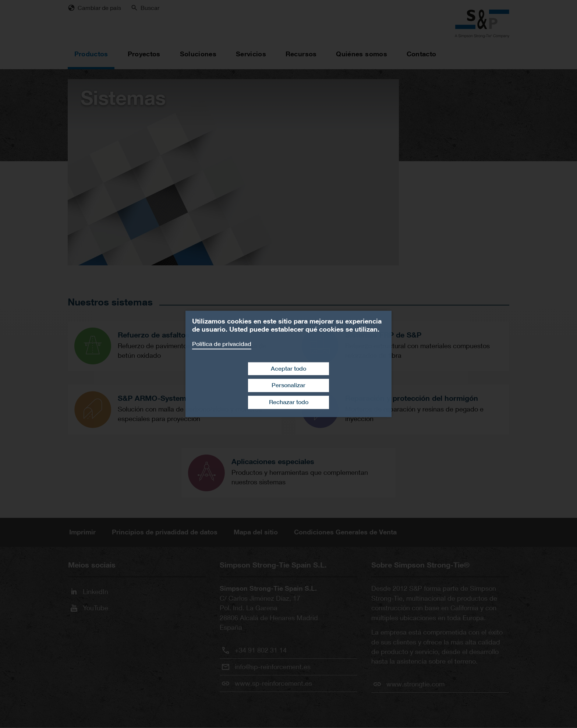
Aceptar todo (288, 369)
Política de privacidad (222, 344)
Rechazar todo (289, 402)
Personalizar (288, 386)
